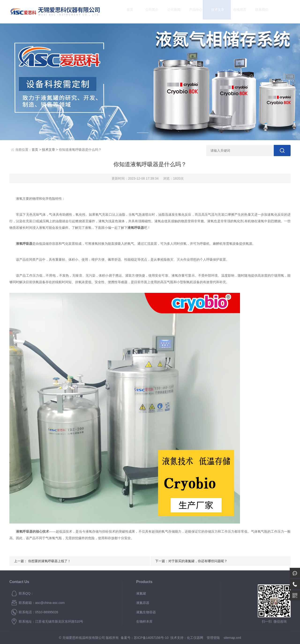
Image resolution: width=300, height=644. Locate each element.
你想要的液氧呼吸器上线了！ (49, 561)
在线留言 (236, 12)
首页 (126, 12)
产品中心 (192, 12)
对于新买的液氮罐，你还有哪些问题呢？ (198, 561)
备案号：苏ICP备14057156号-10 (145, 638)
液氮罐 (141, 593)
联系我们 (258, 12)
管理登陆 (213, 638)
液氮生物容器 (146, 612)
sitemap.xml (232, 638)
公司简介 (148, 12)
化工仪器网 (195, 638)
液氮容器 (143, 603)
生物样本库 (144, 621)
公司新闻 (170, 12)
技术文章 (214, 12)
